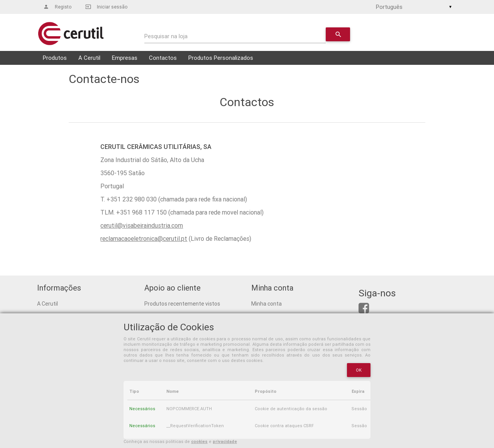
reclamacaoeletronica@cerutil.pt (144, 238)
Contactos (163, 58)
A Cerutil (89, 58)
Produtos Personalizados (221, 58)
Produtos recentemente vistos (182, 304)
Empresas (125, 58)
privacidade (225, 441)
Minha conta (266, 304)
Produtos (55, 58)
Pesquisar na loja (166, 36)
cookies (199, 441)
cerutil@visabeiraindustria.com (142, 225)
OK (359, 370)
